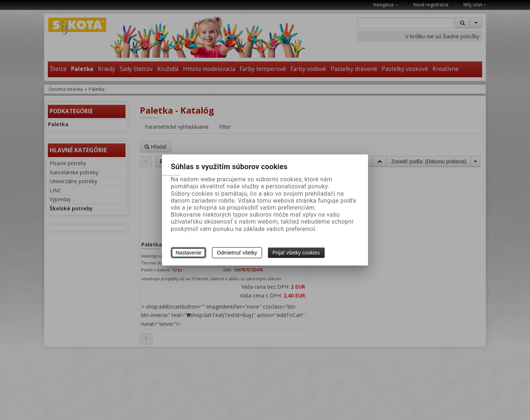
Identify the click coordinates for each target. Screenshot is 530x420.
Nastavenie (188, 253)
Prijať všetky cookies (296, 253)
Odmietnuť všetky (237, 253)
